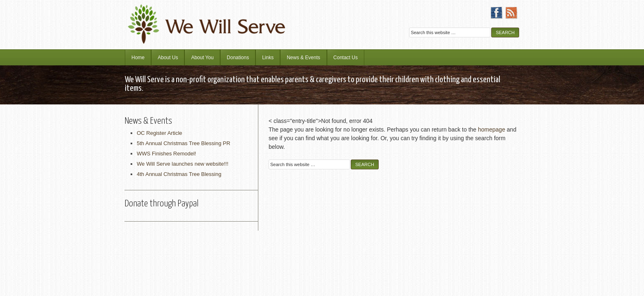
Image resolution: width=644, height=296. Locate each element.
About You (202, 58)
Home (138, 58)
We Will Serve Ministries (197, 18)
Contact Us (346, 58)
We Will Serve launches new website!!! (183, 164)
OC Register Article (160, 133)
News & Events (303, 58)
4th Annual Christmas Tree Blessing (179, 174)
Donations (238, 58)
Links (268, 58)
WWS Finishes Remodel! (166, 154)
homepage (492, 129)
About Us (168, 58)
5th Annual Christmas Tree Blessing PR (184, 143)
